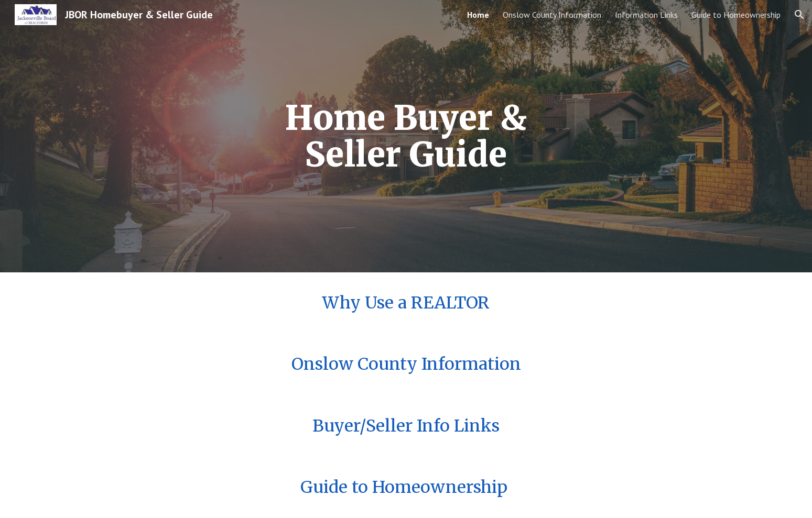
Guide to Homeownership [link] (736, 15)
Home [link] (478, 15)
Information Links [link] (646, 15)
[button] (799, 15)
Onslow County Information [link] (552, 15)
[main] (406, 136)
